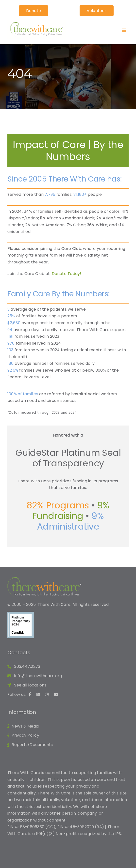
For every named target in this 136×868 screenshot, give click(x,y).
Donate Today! (67, 274)
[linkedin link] (40, 694)
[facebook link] (31, 694)
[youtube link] (58, 694)
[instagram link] (48, 694)
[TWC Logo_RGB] (36, 22)
